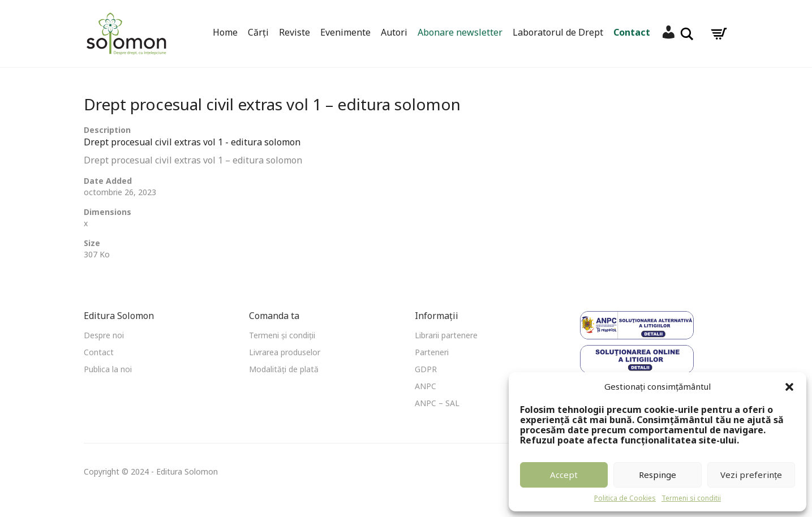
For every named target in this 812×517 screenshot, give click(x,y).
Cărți (258, 32)
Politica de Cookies (625, 498)
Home (225, 32)
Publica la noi (108, 369)
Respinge (658, 475)
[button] (789, 387)
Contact (632, 32)
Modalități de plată (284, 369)
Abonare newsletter (460, 32)
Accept (564, 475)
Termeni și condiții (282, 335)
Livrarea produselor (285, 352)
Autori (394, 32)
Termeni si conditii (691, 498)
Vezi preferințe (751, 475)
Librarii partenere (446, 335)
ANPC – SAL (437, 403)
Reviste (295, 32)
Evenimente (345, 32)
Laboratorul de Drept (558, 32)
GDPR (426, 369)
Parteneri (432, 352)
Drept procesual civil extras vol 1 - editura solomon (192, 142)
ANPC (426, 386)
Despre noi (104, 335)
